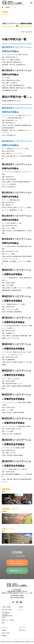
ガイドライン (5, 627)
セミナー (21, 610)
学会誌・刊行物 (6, 633)
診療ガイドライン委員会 (8, 620)
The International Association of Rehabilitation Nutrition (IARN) (7, 615)
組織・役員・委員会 (7, 610)
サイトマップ (22, 627)
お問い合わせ (22, 630)
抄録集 (4, 135)
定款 (3, 623)
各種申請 (4, 630)
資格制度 (4, 636)
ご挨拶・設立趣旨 (6, 607)
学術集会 (21, 607)
